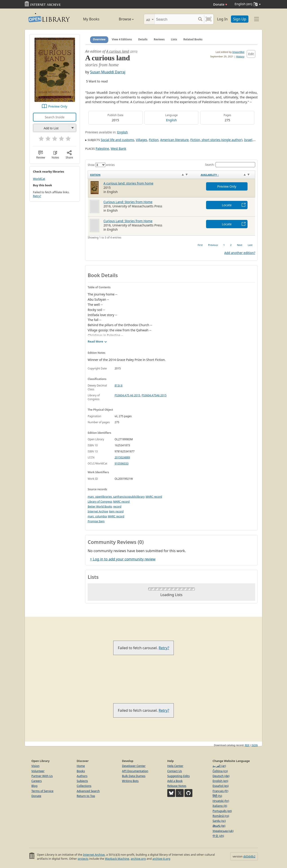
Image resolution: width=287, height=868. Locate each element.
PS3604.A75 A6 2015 (127, 395)
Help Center (175, 766)
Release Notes (177, 786)
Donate (220, 4)
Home (81, 766)
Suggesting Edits (178, 776)
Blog (34, 786)
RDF (247, 745)
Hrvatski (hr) (221, 801)
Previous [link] (213, 245)
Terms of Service (42, 791)
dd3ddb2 (249, 856)
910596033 (122, 463)
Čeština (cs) (220, 771)
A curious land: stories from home (128, 183)
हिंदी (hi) (217, 796)
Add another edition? (240, 253)
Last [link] (250, 245)
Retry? (37, 196)
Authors (82, 776)
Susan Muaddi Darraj (108, 72)
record (117, 507)
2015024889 (122, 457)
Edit (251, 54)
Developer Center (134, 766)
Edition (95, 175)
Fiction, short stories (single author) (216, 140)
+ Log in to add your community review (123, 559)
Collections (84, 786)
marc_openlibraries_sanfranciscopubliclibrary (116, 497)
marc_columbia (97, 516)
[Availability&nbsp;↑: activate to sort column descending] (227, 175)
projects (83, 859)
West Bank (118, 149)
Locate (227, 205)
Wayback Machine (117, 859)
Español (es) (221, 786)
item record (116, 511)
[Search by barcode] (209, 19)
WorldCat (39, 179)
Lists (174, 39)
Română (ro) (221, 816)
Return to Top (86, 796)
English (172, 120)
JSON (255, 745)
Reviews (159, 39)
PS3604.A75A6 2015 (154, 395)
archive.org (138, 859)
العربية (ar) (219, 766)
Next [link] (240, 245)
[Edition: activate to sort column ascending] (143, 175)
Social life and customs (117, 140)
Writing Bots (130, 781)
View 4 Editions (122, 39)
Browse (121, 19)
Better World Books (100, 507)
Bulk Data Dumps (134, 776)
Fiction (154, 140)
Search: (230, 165)
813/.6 (118, 385)
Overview (99, 39)
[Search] (175, 19)
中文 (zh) (218, 836)
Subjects (82, 781)
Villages (141, 140)
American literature (175, 140)
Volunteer (38, 771)
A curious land (118, 51)
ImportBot (238, 52)
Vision (35, 766)
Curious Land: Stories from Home (128, 202)
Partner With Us (42, 776)
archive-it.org (161, 859)
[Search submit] (200, 19)
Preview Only (58, 106)
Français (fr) (220, 791)
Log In (222, 19)
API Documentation (135, 771)
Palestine (102, 149)
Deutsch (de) (221, 776)
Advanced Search (88, 791)
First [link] (200, 245)
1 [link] (224, 245)
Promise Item (96, 521)
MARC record (154, 497)
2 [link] (231, 245)
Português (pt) (222, 811)
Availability (210, 175)
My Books (91, 19)
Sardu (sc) (219, 821)
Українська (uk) (223, 831)
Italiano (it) (220, 806)
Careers (37, 781)
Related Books (193, 39)
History (240, 56)
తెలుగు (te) (219, 826)
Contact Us (175, 771)
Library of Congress (100, 502)
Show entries (101, 165)
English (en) (220, 781)
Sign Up (240, 19)
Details (143, 39)
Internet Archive (98, 511)
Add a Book (175, 781)
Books (81, 771)
